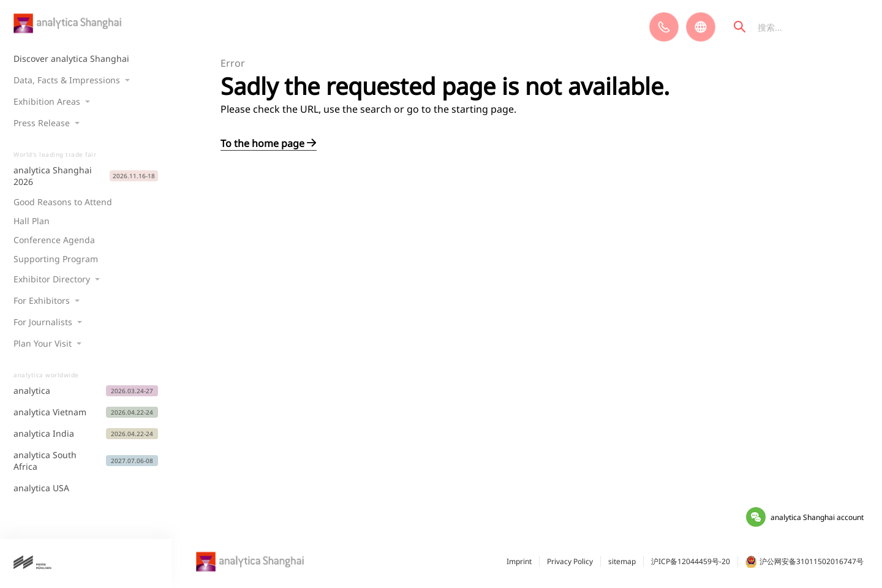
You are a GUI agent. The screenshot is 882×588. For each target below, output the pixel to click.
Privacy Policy (570, 561)
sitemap (622, 561)
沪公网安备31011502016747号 (805, 562)
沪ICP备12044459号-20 (691, 561)
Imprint (519, 561)
